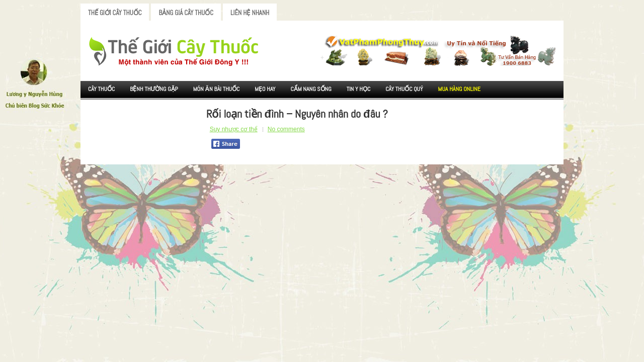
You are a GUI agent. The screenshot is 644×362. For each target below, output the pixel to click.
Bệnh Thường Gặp (154, 89)
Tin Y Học (359, 89)
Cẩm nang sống (311, 89)
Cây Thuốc (101, 89)
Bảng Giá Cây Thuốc (186, 13)
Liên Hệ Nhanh (250, 13)
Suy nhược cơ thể (234, 129)
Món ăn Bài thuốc (217, 89)
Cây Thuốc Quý (404, 89)
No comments (286, 129)
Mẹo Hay (265, 89)
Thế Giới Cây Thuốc (115, 13)
